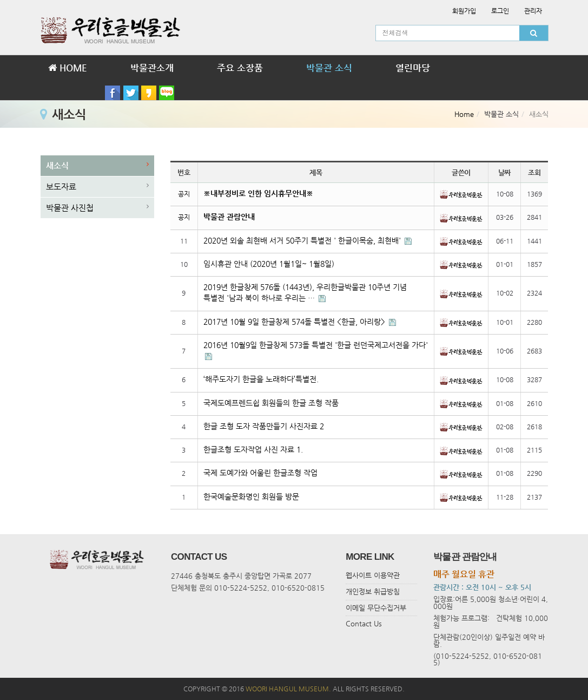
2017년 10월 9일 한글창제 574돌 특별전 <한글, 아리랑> (295, 322)
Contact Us (364, 623)
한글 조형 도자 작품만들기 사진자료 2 (264, 426)
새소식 (57, 165)
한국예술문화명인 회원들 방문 (251, 497)
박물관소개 (152, 68)
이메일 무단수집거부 (376, 608)
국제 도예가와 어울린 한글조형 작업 (260, 473)
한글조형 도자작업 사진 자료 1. (253, 450)
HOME (68, 68)
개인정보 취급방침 (373, 591)
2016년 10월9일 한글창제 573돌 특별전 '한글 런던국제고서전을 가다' (316, 345)
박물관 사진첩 (70, 208)
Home (464, 114)
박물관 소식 (329, 68)
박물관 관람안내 (229, 217)
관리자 (533, 11)
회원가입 (464, 11)
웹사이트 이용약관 (373, 575)
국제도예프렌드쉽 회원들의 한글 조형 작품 (271, 403)
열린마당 (413, 68)
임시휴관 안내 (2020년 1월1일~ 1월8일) (269, 264)
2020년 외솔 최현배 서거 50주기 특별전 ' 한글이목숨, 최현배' (303, 241)
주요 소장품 (240, 68)
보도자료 (61, 187)
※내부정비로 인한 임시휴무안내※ (258, 194)
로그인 (500, 11)
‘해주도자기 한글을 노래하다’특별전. (261, 379)
